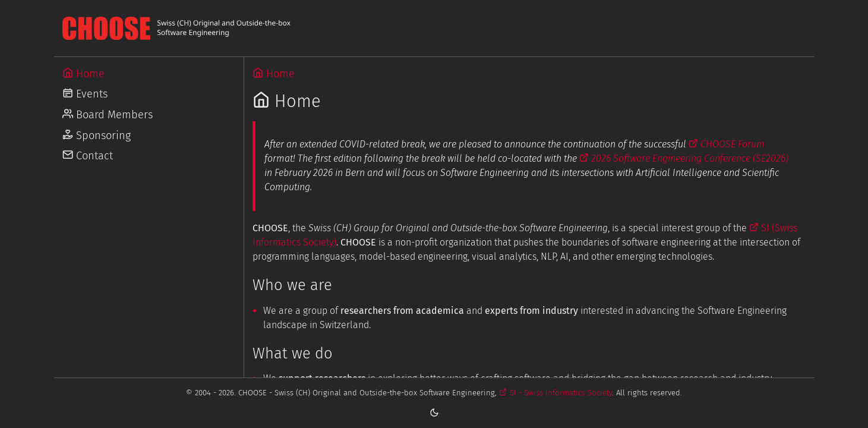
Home (274, 74)
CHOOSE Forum (727, 144)
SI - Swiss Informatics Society (555, 393)
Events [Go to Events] (85, 94)
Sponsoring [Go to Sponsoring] (97, 136)
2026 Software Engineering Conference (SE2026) (684, 158)
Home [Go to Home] (83, 74)
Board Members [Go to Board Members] (108, 115)
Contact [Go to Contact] (88, 156)
